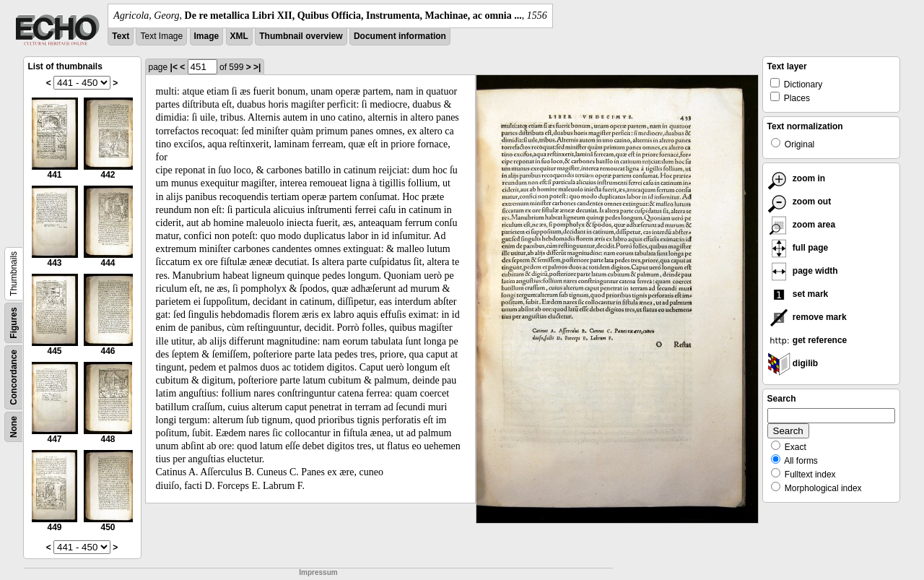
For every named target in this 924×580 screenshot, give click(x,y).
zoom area (802, 225)
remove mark (807, 317)
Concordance (14, 377)
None (14, 427)
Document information (400, 36)
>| (257, 67)
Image (207, 36)
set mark (798, 294)
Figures (14, 323)
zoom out (799, 202)
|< (174, 67)
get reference (807, 340)
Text (121, 36)
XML (239, 36)
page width (803, 271)
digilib (793, 363)
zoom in (797, 178)
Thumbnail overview (301, 36)
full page (798, 248)
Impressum (318, 572)
